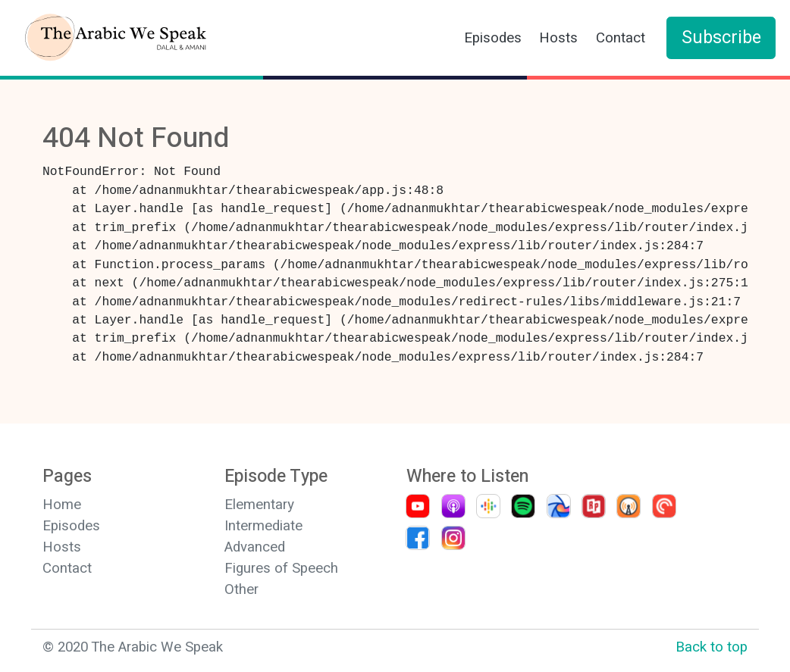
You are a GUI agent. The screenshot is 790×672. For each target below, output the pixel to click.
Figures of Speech (281, 568)
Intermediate (263, 526)
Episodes (493, 38)
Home (62, 505)
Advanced (255, 547)
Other (241, 589)
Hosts (558, 38)
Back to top (712, 647)
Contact (621, 38)
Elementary (259, 505)
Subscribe (721, 38)
